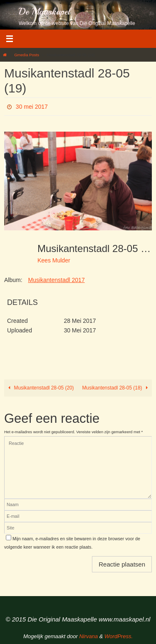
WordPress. (119, 636)
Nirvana (88, 636)
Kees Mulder (54, 260)
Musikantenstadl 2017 (56, 280)
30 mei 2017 (32, 107)
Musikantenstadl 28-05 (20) (40, 388)
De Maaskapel (45, 12)
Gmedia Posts (27, 55)
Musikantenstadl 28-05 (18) (116, 388)
